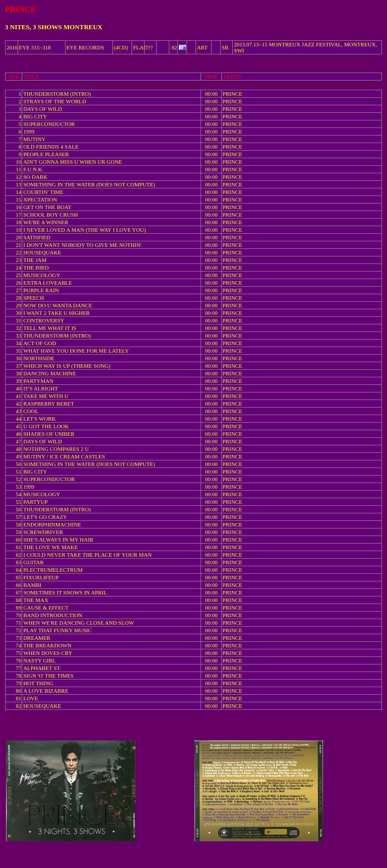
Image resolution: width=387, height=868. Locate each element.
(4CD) (121, 47)
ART (202, 47)
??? (149, 47)
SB (225, 47)
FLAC (140, 47)
